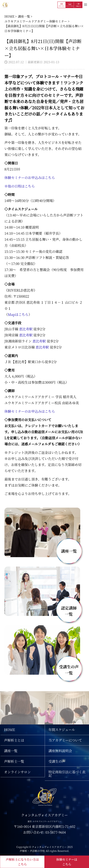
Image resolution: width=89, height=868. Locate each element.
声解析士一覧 (14, 761)
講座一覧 (24, 16)
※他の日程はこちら (20, 186)
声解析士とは (14, 740)
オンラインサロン (17, 772)
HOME (9, 16)
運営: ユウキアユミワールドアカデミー (44, 821)
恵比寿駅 (26, 329)
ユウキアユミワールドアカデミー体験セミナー (36, 21)
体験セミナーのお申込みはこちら (30, 177)
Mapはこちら (18, 314)
